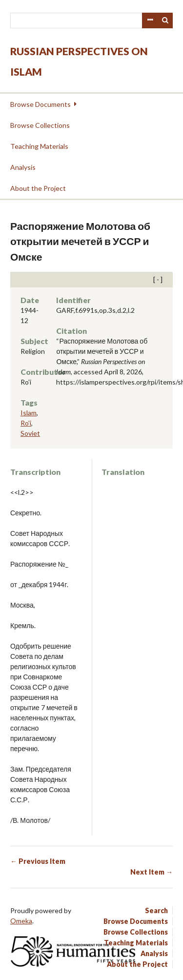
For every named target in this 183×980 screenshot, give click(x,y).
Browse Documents (41, 104)
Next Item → (152, 872)
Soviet (30, 433)
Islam (29, 413)
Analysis (23, 167)
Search (165, 20)
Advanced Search (150, 20)
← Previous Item (38, 861)
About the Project (38, 188)
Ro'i (26, 423)
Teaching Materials (39, 146)
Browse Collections (40, 125)
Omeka (21, 921)
